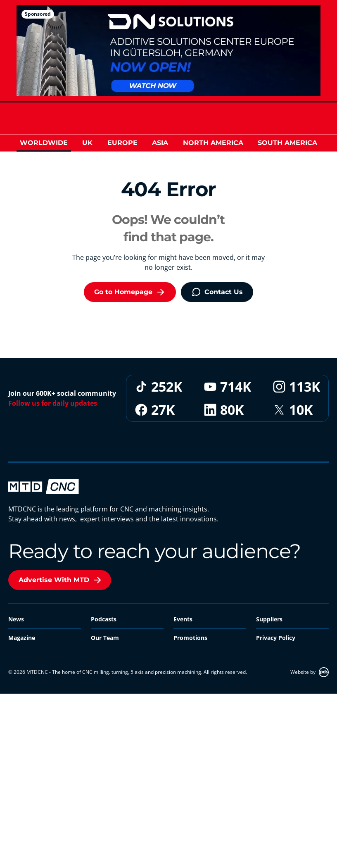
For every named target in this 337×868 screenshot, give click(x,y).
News (16, 619)
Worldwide (44, 143)
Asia (160, 143)
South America (287, 143)
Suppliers (269, 619)
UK (87, 143)
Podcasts (104, 619)
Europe (122, 143)
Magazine (22, 638)
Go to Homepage (130, 292)
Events (183, 619)
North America (213, 143)
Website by (310, 672)
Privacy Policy (276, 638)
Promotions (190, 638)
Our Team (105, 638)
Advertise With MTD (61, 580)
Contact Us (217, 292)
